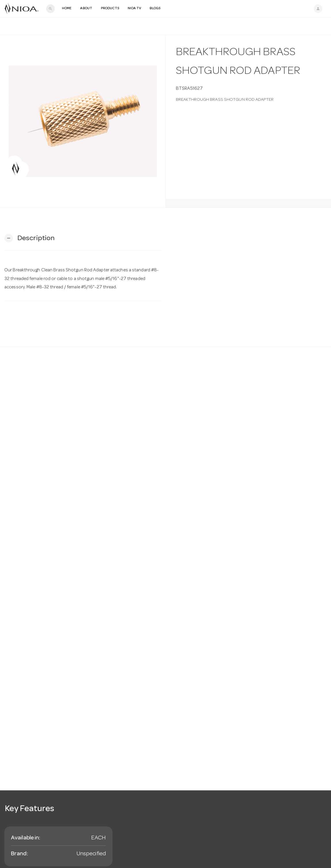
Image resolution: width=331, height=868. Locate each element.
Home (67, 9)
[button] (29, 238)
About (86, 9)
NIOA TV (135, 9)
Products (110, 9)
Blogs (155, 9)
